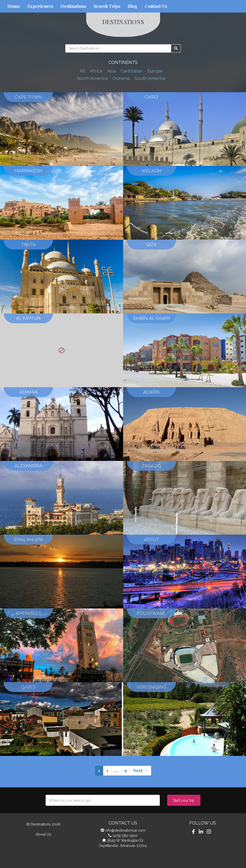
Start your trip (184, 800)
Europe (155, 71)
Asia (111, 71)
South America (150, 78)
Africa (96, 71)
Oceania (121, 78)
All (82, 71)
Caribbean (132, 71)
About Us (43, 834)
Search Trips (107, 6)
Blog (132, 6)
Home (14, 6)
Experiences (40, 6)
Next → (140, 770)
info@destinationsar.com (125, 830)
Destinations (73, 6)
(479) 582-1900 (125, 835)
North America (92, 78)
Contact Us (156, 6)
